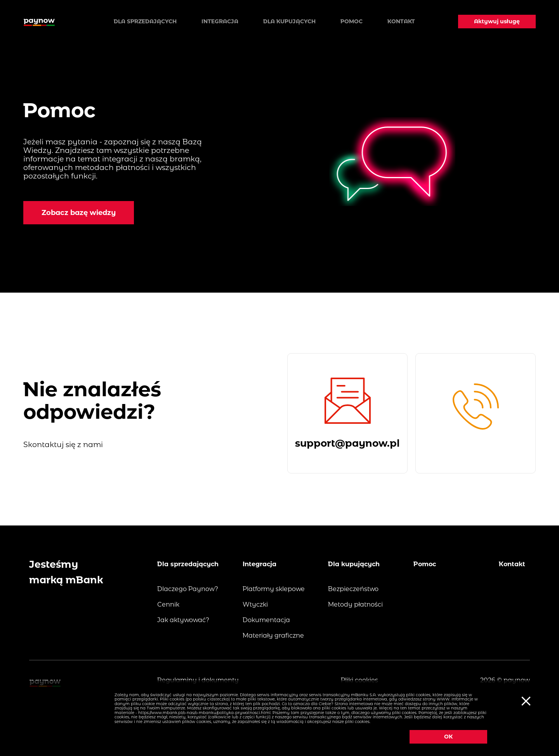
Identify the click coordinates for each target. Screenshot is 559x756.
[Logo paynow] (39, 21)
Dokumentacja (266, 620)
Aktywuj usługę (497, 21)
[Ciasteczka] (525, 701)
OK (448, 737)
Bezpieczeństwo (353, 589)
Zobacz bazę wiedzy (79, 213)
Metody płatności (355, 604)
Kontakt (401, 21)
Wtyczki (255, 604)
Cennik (168, 604)
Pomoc (352, 21)
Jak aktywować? (183, 620)
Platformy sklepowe (274, 589)
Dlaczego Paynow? (188, 589)
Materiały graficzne (273, 635)
